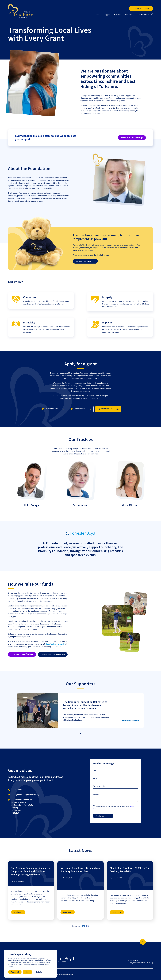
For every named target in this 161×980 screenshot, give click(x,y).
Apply (108, 15)
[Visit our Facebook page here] (87, 926)
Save (27, 972)
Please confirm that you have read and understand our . (113, 807)
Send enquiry (103, 816)
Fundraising (130, 15)
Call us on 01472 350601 (141, 9)
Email (95, 779)
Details (39, 972)
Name (95, 771)
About (99, 15)
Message (96, 794)
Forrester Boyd (145, 15)
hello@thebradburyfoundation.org (25, 795)
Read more (18, 912)
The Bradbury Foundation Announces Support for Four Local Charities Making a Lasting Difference (30, 871)
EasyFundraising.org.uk (55, 644)
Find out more (78, 720)
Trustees (117, 15)
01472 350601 (17, 790)
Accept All (15, 972)
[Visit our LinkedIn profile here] (83, 926)
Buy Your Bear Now (85, 261)
